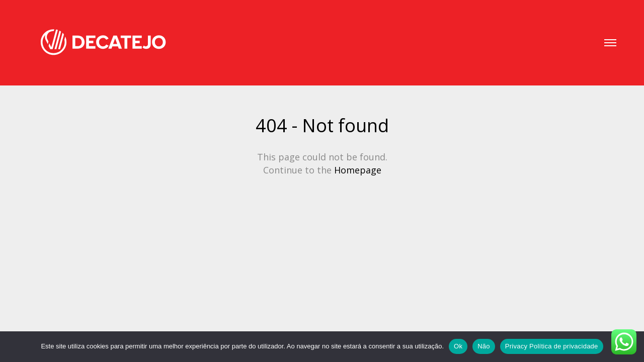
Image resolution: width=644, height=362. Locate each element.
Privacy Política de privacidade (552, 346)
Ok (458, 346)
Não (484, 346)
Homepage (358, 170)
